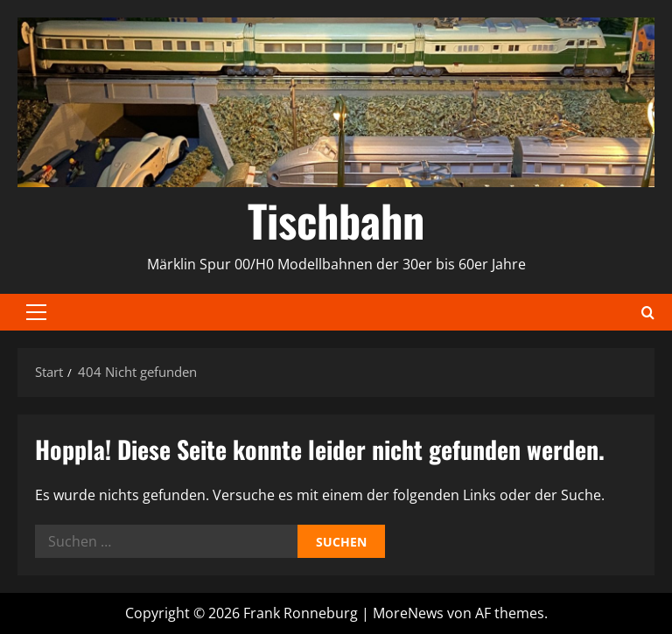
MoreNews (408, 613)
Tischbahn (336, 219)
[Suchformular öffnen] (648, 313)
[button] (36, 312)
